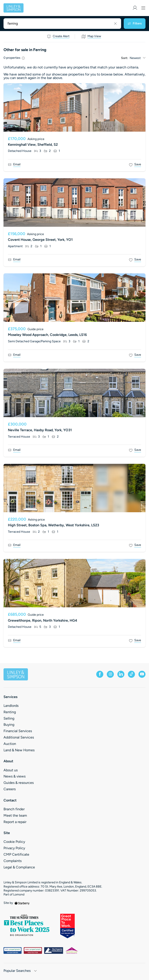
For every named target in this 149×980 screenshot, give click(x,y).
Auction (10, 744)
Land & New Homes (19, 750)
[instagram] (110, 674)
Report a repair (15, 822)
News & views (15, 776)
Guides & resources (19, 783)
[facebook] (100, 674)
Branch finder (14, 809)
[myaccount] (135, 8)
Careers (10, 789)
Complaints (13, 861)
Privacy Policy (14, 848)
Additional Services (19, 737)
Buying (9, 725)
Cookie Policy (14, 842)
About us (11, 770)
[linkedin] (121, 674)
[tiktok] (131, 674)
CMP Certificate (16, 854)
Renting (10, 712)
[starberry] (22, 903)
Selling (9, 718)
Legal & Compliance (19, 867)
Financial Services (18, 731)
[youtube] (142, 674)
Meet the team (15, 815)
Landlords (11, 706)
